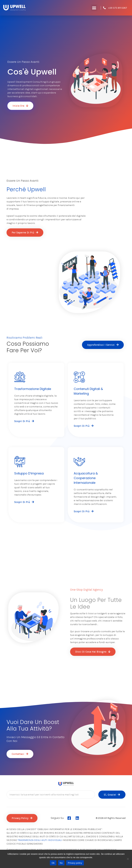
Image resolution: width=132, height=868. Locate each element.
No (61, 863)
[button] (94, 8)
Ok (53, 863)
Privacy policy (75, 863)
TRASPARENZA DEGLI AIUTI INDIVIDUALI (40, 840)
